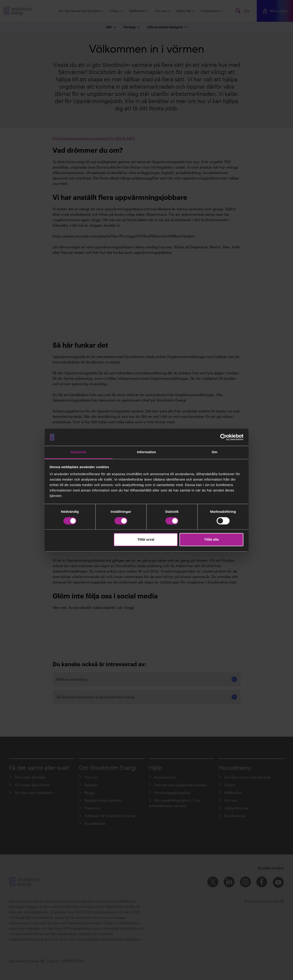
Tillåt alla (211, 540)
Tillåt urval (146, 540)
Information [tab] (147, 452)
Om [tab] (214, 452)
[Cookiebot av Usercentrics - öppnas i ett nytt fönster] (224, 437)
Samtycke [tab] (79, 452)
